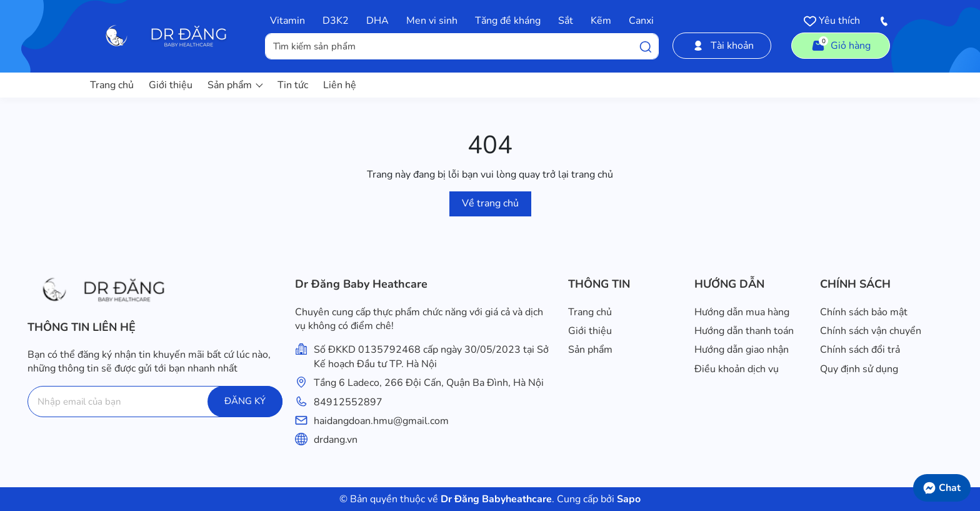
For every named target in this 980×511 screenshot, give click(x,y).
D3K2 (336, 21)
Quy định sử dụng (859, 369)
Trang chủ (112, 85)
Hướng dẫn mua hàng (742, 312)
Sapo (627, 499)
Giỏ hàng (841, 44)
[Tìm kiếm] (646, 46)
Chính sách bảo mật (864, 312)
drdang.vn (336, 440)
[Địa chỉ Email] (155, 402)
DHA (377, 21)
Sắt (566, 21)
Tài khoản (722, 46)
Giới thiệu (171, 85)
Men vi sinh (432, 21)
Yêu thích (832, 21)
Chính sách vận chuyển (871, 331)
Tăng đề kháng (508, 21)
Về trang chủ (490, 203)
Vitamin (287, 21)
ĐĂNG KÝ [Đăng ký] (245, 401)
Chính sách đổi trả (860, 350)
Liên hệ (340, 85)
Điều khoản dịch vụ (737, 369)
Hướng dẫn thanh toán (744, 331)
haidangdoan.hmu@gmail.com (381, 421)
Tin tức (293, 85)
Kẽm (601, 21)
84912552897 (348, 402)
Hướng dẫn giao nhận (742, 350)
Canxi (641, 21)
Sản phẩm (235, 85)
